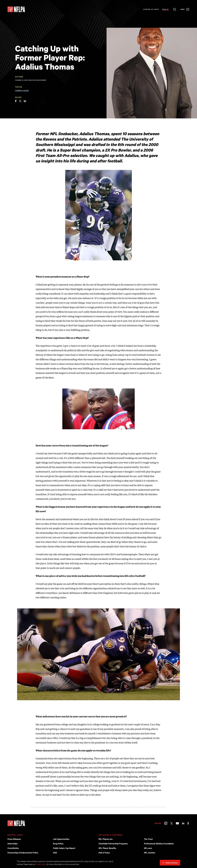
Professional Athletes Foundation (159, 843)
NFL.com (148, 848)
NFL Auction (150, 853)
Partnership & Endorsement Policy (23, 853)
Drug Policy (58, 843)
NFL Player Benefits (107, 848)
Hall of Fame (104, 853)
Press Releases (14, 839)
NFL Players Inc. (106, 839)
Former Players (22, 90)
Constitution (13, 848)
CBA (55, 853)
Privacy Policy (41, 864)
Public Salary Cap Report (64, 848)
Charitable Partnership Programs (113, 843)
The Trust (148, 839)
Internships (13, 843)
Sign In (165, 9)
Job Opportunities (61, 839)
